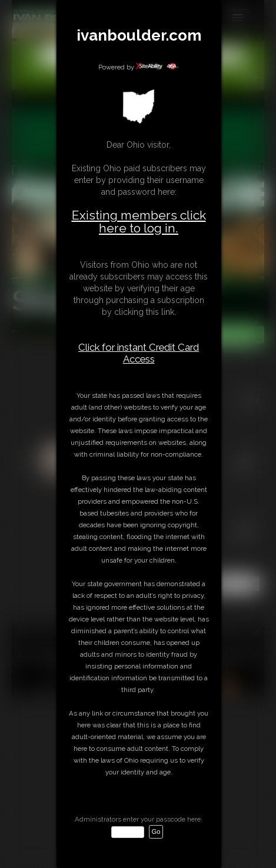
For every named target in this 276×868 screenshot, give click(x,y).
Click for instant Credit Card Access (139, 353)
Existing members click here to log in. (139, 222)
